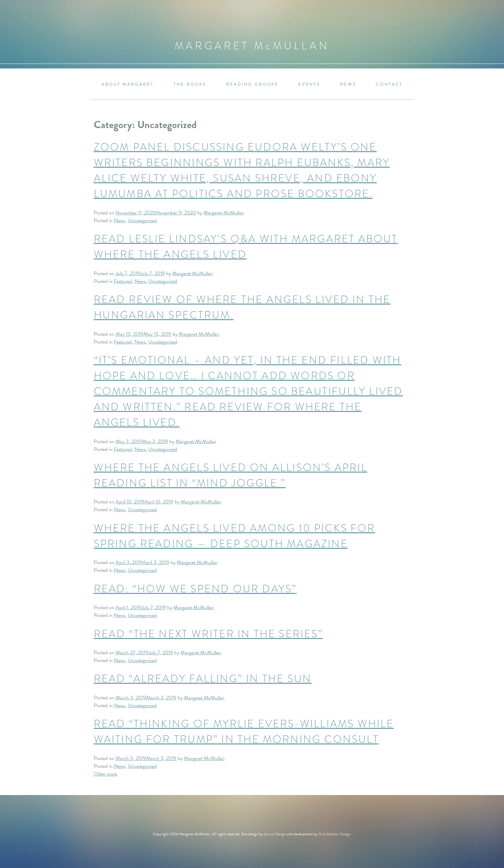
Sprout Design (275, 834)
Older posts (106, 774)
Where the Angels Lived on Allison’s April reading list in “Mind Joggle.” (231, 475)
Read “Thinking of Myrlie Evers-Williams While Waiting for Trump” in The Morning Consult (244, 732)
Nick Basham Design (335, 834)
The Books (190, 84)
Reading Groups (252, 84)
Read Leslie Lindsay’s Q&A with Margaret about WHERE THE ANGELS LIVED (246, 247)
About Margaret (128, 84)
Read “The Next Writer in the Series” (208, 634)
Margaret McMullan (224, 213)
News (348, 84)
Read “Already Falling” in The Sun (203, 679)
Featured (123, 281)
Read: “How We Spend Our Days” (195, 589)
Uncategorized (142, 221)
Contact (389, 84)
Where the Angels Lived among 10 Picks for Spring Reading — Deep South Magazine (234, 536)
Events (309, 84)
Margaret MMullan (252, 46)
